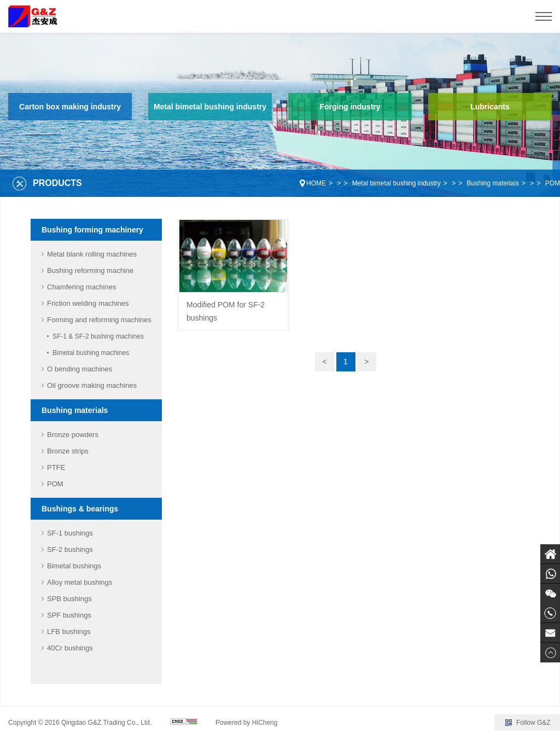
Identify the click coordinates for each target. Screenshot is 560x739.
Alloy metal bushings (80, 582)
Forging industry (350, 107)
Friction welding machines (88, 303)
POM (553, 183)
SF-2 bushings (70, 549)
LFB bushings (69, 632)
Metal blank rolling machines (92, 254)
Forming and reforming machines (99, 320)
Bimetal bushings (74, 566)
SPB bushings (69, 599)
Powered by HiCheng (246, 723)
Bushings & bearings (80, 509)
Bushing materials (493, 183)
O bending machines (80, 369)
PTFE (56, 467)
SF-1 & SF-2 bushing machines (98, 336)
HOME (316, 183)
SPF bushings (69, 615)
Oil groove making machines (92, 385)
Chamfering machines (81, 287)
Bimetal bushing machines (91, 353)
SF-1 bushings (70, 533)
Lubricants (490, 107)
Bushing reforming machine (90, 270)
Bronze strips (68, 451)
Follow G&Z (533, 723)
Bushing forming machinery (92, 230)
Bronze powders (73, 435)
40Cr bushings (70, 648)
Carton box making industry (70, 107)
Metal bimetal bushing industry (210, 107)
